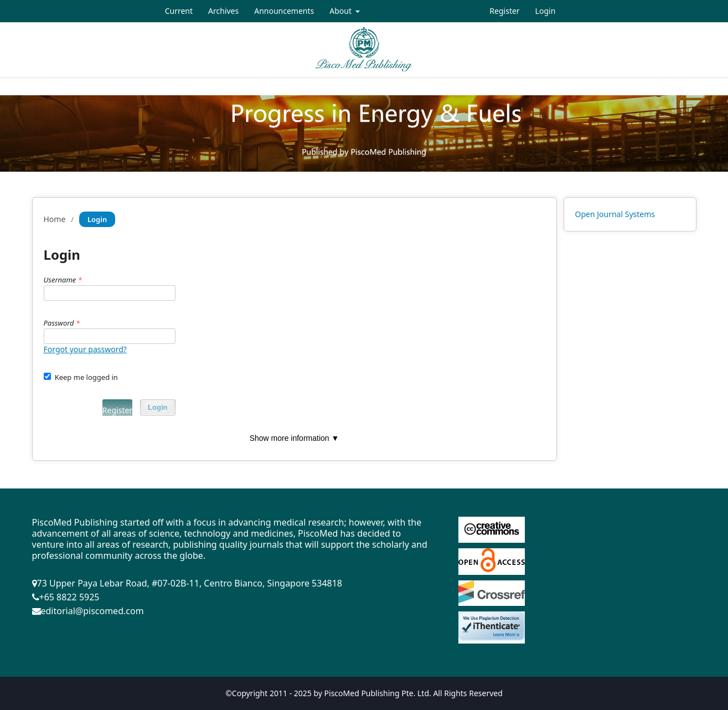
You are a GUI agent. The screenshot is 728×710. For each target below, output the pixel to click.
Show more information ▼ (295, 438)
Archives (223, 11)
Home (55, 219)
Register (504, 11)
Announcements (284, 11)
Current (179, 11)
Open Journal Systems (615, 214)
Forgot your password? (85, 349)
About (341, 11)
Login (546, 11)
